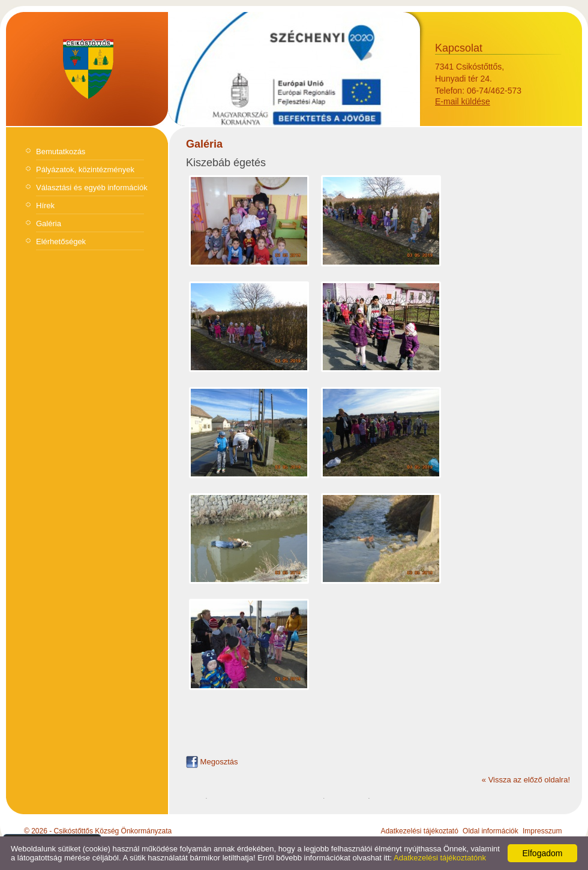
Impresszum (542, 831)
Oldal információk (490, 831)
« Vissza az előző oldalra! (526, 780)
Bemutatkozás (61, 151)
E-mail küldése (463, 101)
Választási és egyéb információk (92, 187)
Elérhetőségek (61, 241)
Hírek (45, 205)
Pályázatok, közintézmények (85, 169)
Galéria (49, 223)
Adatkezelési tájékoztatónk (440, 858)
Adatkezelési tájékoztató (419, 831)
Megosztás (212, 762)
